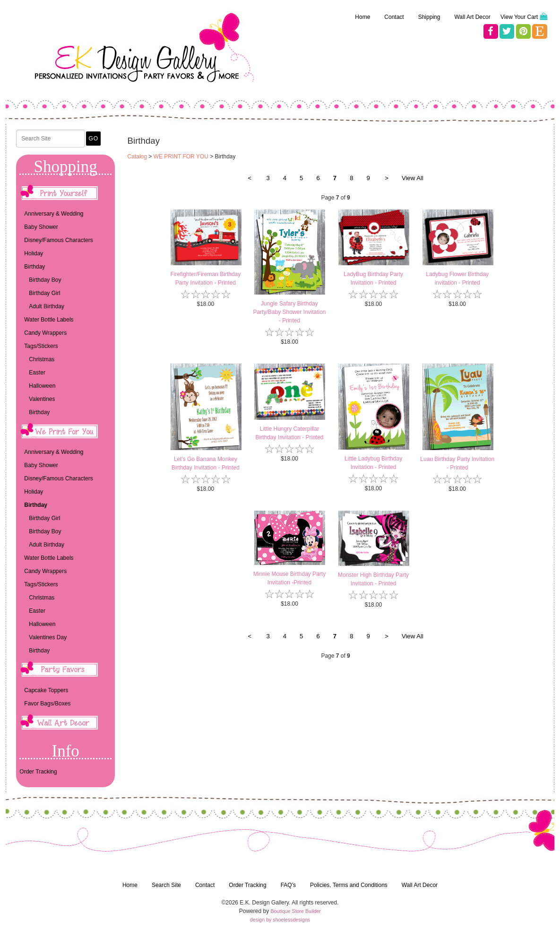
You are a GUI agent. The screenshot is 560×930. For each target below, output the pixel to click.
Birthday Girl (44, 293)
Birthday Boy (45, 280)
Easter (37, 373)
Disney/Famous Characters (58, 240)
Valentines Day (48, 637)
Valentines (42, 399)
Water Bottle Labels (49, 320)
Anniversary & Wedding (54, 214)
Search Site (166, 885)
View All (413, 178)
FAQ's (288, 885)
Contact (394, 17)
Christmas (42, 359)
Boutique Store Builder (296, 911)
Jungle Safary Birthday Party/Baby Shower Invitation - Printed (289, 312)
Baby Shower (41, 227)
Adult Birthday (47, 306)
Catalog (137, 156)
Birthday (34, 267)
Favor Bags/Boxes (47, 704)
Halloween (42, 386)
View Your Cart (519, 17)
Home (362, 17)
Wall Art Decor (472, 17)
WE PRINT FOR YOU (181, 156)
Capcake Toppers (46, 690)
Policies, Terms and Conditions (349, 885)
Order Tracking (38, 772)
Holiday (34, 253)
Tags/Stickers (41, 346)
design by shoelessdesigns (280, 920)
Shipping (429, 17)
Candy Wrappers (45, 333)
